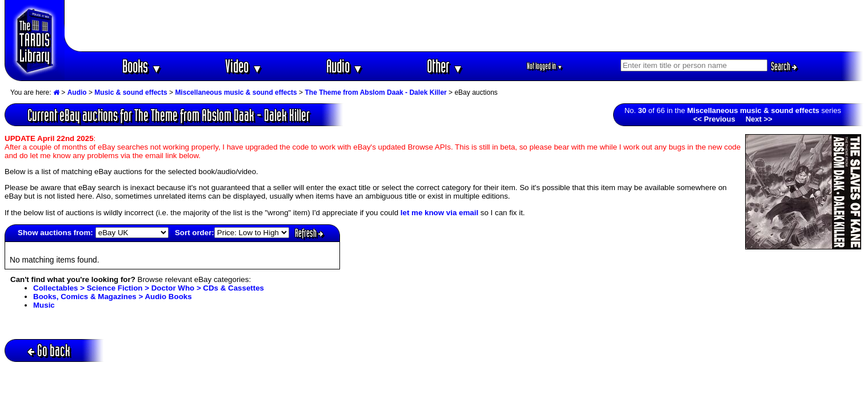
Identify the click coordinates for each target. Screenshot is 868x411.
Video (244, 66)
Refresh (309, 233)
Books (142, 66)
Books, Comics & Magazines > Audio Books (113, 297)
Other (445, 66)
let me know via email (439, 213)
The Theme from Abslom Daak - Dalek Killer (375, 92)
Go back (49, 350)
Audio (345, 66)
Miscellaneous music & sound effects (236, 92)
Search (784, 66)
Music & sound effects (131, 92)
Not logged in (545, 66)
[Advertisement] (464, 26)
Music (44, 305)
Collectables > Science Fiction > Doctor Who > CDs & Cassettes (149, 288)
